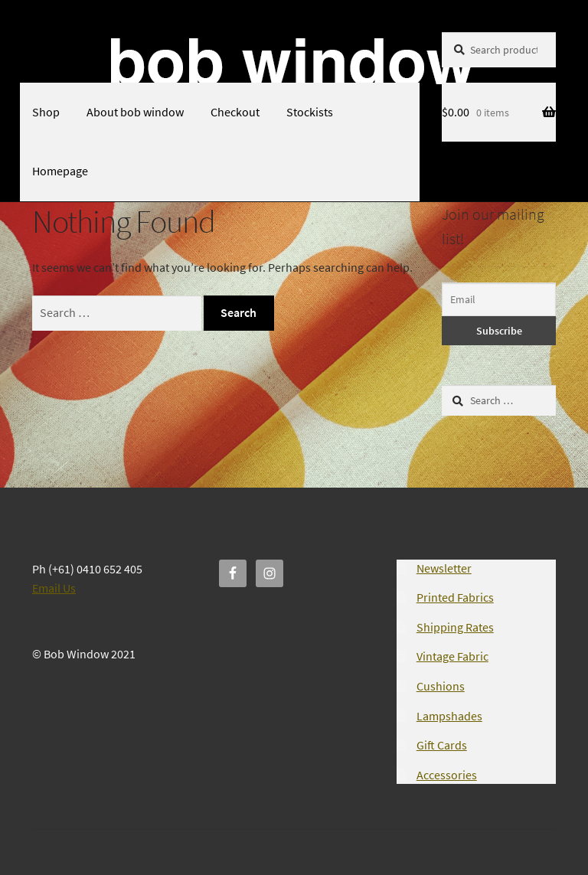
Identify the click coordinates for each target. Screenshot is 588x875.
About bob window (135, 112)
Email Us (54, 588)
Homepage (60, 171)
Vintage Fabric (452, 656)
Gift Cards (442, 745)
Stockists (310, 112)
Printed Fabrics (455, 597)
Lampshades (449, 716)
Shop (46, 112)
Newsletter (444, 568)
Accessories (447, 775)
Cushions (441, 686)
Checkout (235, 112)
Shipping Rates (455, 627)
